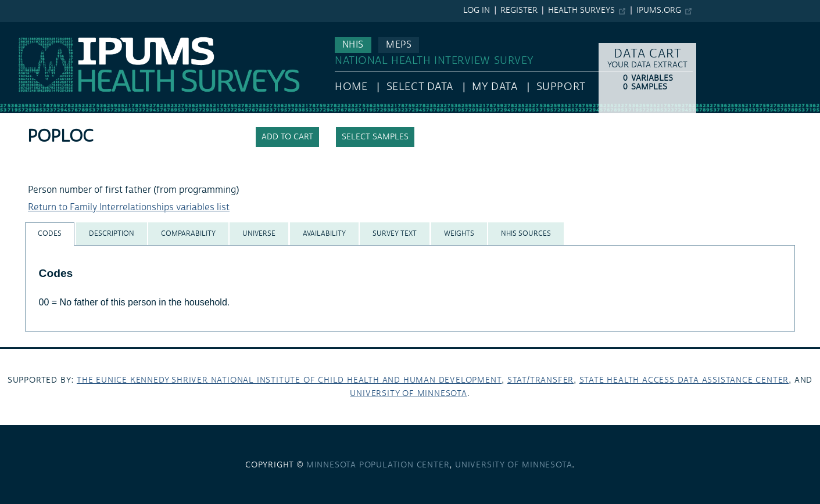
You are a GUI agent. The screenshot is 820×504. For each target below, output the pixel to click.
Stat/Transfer (540, 380)
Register (519, 10)
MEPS (399, 45)
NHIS (353, 45)
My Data (495, 87)
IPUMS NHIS (25, 28)
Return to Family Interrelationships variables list (129, 207)
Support (561, 87)
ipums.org (659, 10)
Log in (477, 10)
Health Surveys (581, 10)
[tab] (50, 234)
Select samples (375, 137)
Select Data (420, 87)
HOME (351, 87)
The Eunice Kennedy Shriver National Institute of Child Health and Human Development (289, 380)
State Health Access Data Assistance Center (684, 380)
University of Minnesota (408, 394)
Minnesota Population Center (378, 465)
